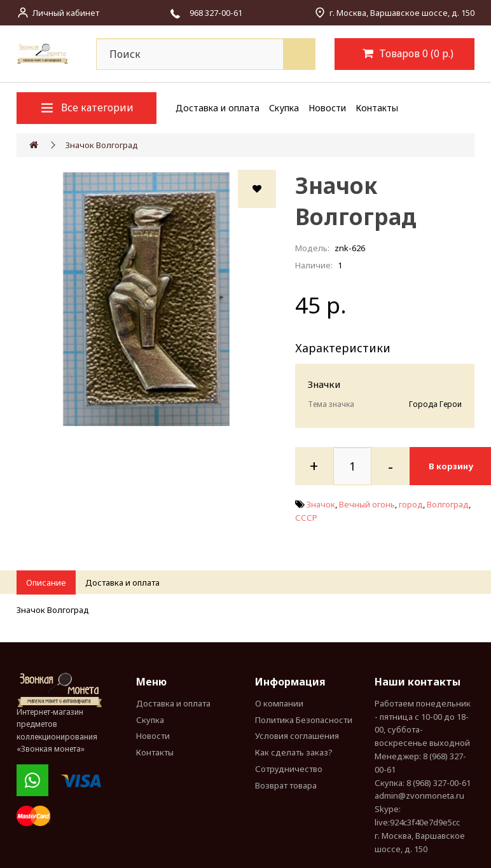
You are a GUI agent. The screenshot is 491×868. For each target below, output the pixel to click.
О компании (279, 703)
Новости (327, 108)
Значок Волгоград (102, 145)
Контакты (377, 108)
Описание (46, 582)
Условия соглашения (297, 736)
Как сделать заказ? (294, 752)
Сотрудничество (289, 769)
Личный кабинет (66, 13)
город (411, 504)
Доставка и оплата (218, 108)
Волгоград (448, 504)
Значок (321, 504)
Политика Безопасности (304, 720)
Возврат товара (286, 785)
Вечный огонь (367, 504)
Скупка (284, 108)
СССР (306, 518)
